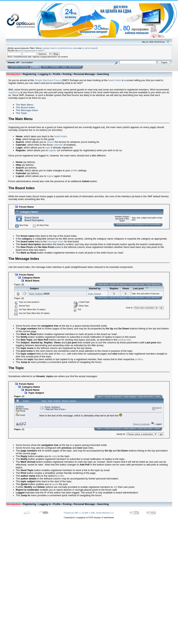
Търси (45, 67)
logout (50, 176)
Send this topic (146, 397)
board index (114, 80)
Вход (64, 67)
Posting (67, 74)
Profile (57, 74)
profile (74, 170)
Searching (103, 74)
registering (14, 92)
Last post (140, 288)
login (48, 148)
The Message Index (27, 110)
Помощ (35, 67)
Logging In (45, 74)
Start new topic (137, 285)
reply (54, 456)
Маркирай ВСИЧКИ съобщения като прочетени (138, 225)
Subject (34, 288)
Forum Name (26, 207)
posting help (124, 340)
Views (126, 288)
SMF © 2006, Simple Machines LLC (99, 513)
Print (158, 397)
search (50, 142)
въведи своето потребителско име (60, 48)
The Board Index (25, 107)
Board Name (32, 217)
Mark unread (130, 397)
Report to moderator (141, 424)
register (52, 150)
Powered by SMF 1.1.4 (73, 513)
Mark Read (103, 285)
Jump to (129, 308)
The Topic (21, 113)
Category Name (29, 212)
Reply (100, 397)
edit (115, 487)
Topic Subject (36, 294)
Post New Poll (153, 285)
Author (20, 406)
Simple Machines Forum (48, 80)
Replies (114, 288)
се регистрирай (90, 48)
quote (55, 484)
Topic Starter (94, 294)
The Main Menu (25, 105)
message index (55, 241)
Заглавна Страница (19, 67)
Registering (30, 74)
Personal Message (84, 74)
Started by (95, 288)
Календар (55, 67)
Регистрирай (75, 67)
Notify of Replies (119, 285)
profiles (139, 359)
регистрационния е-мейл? (31, 50)
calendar (58, 145)
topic (63, 354)
